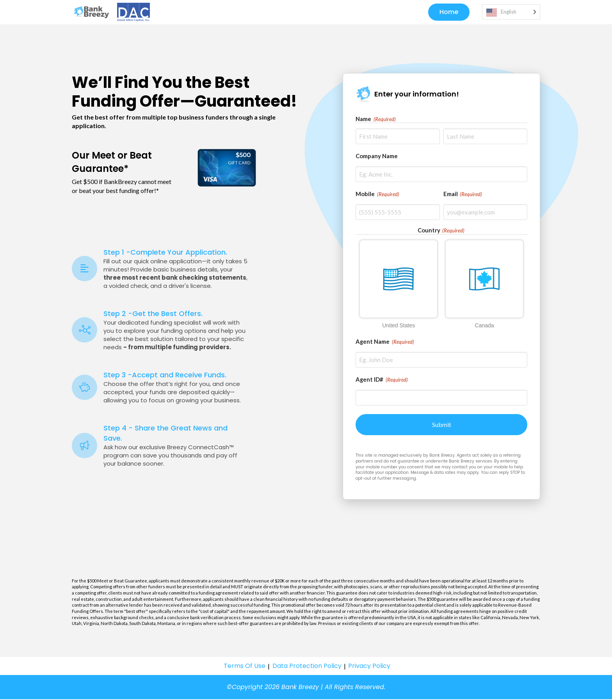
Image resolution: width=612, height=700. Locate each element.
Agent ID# (382, 380)
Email (463, 195)
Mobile (377, 195)
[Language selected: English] (511, 13)
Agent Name (385, 343)
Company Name (377, 157)
